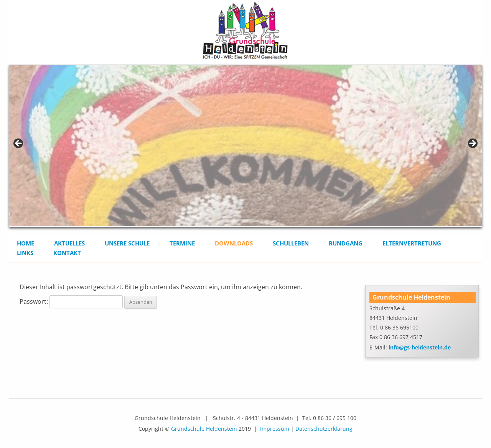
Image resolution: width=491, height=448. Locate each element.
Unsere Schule (127, 243)
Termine (182, 243)
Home (26, 243)
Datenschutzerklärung (324, 429)
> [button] (472, 144)
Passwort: (71, 301)
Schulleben (291, 243)
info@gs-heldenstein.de (420, 347)
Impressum (275, 429)
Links (25, 253)
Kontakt (67, 253)
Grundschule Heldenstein (204, 429)
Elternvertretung (412, 243)
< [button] (19, 144)
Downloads (234, 243)
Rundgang (346, 243)
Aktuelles (69, 243)
